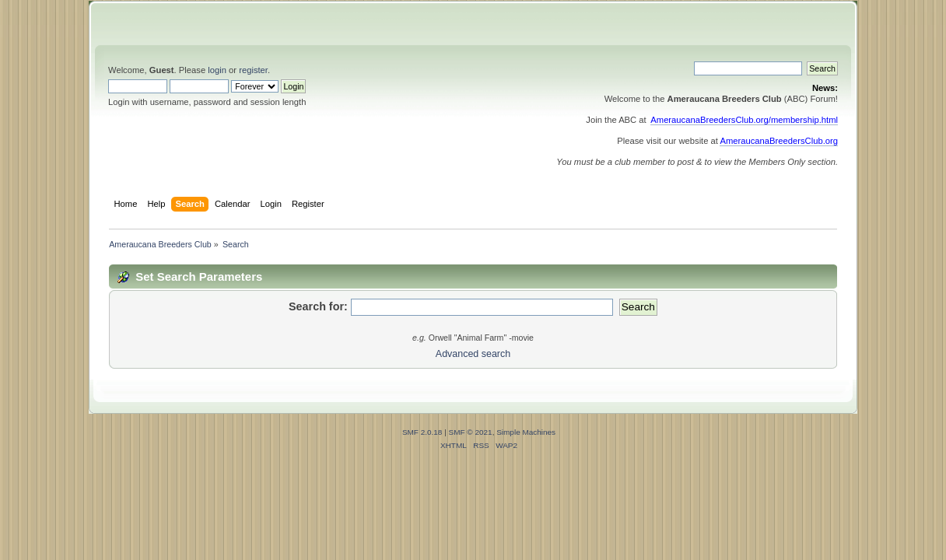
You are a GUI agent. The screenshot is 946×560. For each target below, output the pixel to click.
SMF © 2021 (471, 432)
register (253, 70)
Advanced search (473, 354)
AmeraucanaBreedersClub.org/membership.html (744, 120)
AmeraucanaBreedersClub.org (779, 141)
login (217, 70)
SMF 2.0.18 (422, 432)
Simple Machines (526, 432)
